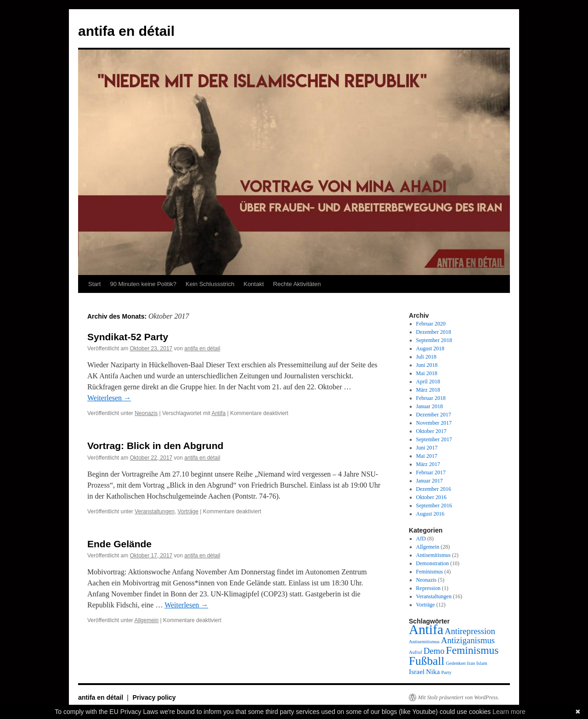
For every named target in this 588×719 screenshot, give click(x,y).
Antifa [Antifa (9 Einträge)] (426, 629)
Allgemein (147, 620)
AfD (421, 539)
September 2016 (434, 506)
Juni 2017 (427, 448)
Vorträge (188, 511)
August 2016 (430, 514)
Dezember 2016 (434, 489)
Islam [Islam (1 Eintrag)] (482, 663)
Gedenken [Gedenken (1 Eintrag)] (455, 663)
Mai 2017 (427, 456)
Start (94, 284)
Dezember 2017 (434, 415)
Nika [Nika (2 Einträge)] (433, 671)
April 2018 (428, 382)
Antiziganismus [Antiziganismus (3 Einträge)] (468, 640)
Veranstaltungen (155, 511)
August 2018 (430, 348)
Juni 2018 (427, 365)
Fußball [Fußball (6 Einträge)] (427, 661)
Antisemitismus (433, 555)
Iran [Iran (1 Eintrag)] (471, 663)
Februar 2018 (431, 398)
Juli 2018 (426, 357)
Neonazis (146, 413)
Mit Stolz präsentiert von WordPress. (458, 697)
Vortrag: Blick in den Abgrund (155, 446)
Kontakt (254, 284)
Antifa (218, 413)
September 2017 (434, 439)
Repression (428, 588)
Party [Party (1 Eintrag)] (446, 672)
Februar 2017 (431, 472)
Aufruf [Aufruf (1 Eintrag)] (416, 652)
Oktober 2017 (431, 431)
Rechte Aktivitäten (297, 284)
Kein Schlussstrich (210, 284)
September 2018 (434, 340)
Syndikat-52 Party (128, 337)
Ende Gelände (119, 544)
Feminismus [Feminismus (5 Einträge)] (472, 650)
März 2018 (428, 390)
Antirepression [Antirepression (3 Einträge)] (470, 631)
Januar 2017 (430, 481)
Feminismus (430, 572)
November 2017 (434, 423)
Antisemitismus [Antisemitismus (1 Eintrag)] (424, 642)
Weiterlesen (109, 398)
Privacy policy (154, 697)
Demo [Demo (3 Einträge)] (434, 651)
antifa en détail (126, 31)
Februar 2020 (431, 324)
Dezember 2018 (434, 332)
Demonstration (433, 563)
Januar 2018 (430, 406)
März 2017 (428, 464)
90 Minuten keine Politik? (143, 284)
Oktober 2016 (431, 497)
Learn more (509, 712)
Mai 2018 (427, 373)
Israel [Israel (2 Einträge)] (417, 671)
